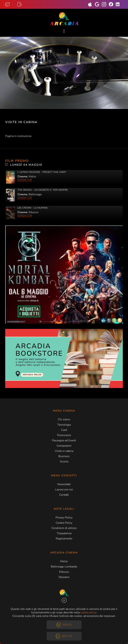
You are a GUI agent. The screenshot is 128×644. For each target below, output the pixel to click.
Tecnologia (64, 425)
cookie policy (88, 612)
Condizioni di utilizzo (64, 528)
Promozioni (64, 435)
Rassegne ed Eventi (64, 440)
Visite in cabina (64, 451)
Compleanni (64, 446)
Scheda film (25, 180)
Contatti (64, 495)
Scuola (64, 462)
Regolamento (64, 539)
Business (64, 456)
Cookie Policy (64, 523)
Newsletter (64, 484)
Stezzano (64, 577)
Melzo (64, 561)
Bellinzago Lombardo (64, 567)
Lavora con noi (64, 490)
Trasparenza (64, 533)
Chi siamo (64, 419)
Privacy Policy (64, 518)
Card (64, 430)
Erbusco (64, 572)
